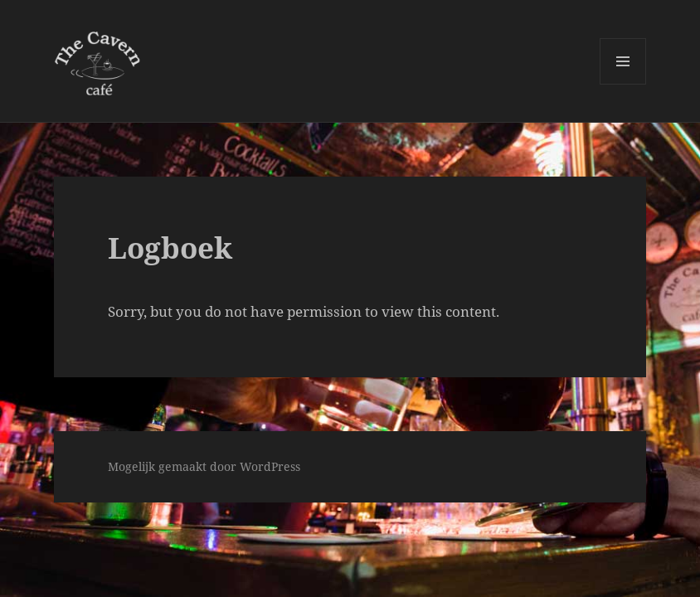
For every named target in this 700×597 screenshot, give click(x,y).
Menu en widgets (623, 84)
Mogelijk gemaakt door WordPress (204, 466)
